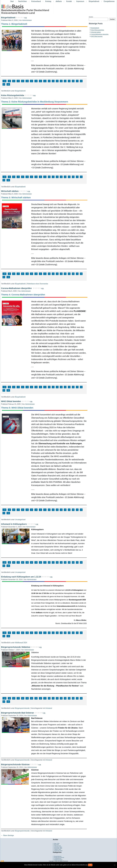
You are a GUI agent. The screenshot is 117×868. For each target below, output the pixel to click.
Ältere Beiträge (7, 835)
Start (12, 1)
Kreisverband (36, 1)
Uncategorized (20, 520)
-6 (23, 81)
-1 (45, 81)
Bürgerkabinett (94, 1)
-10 (4, 81)
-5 (27, 81)
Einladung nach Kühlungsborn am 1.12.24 (27, 577)
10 (8, 84)
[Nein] (114, 865)
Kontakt (69, 1)
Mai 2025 (56, 845)
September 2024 (58, 851)
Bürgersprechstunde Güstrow (21, 764)
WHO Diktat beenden (17, 401)
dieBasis (59, 1)
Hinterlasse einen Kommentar (38, 284)
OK (90, 865)
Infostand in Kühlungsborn (20, 524)
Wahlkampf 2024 (21, 643)
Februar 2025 (57, 846)
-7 (18, 81)
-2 (40, 81)
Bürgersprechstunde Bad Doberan (23, 713)
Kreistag (48, 1)
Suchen (91, 17)
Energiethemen (109, 1)
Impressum (80, 1)
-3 (36, 81)
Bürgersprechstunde (22, 708)
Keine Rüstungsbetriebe (18, 95)
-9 (9, 81)
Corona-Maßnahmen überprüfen (22, 288)
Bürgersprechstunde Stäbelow (21, 647)
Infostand (49, 708)
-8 (14, 81)
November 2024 (58, 848)
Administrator (27, 20)
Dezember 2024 (58, 847)
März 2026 (57, 844)
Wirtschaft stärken (16, 191)
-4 (32, 81)
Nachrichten (22, 1)
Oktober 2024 (57, 850)
